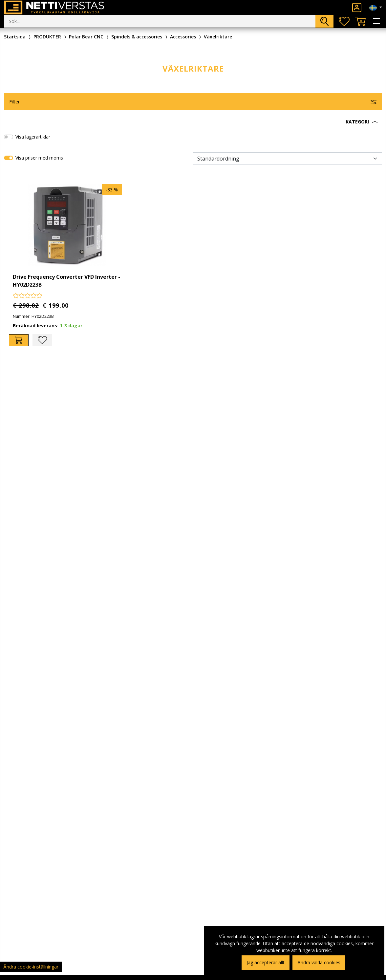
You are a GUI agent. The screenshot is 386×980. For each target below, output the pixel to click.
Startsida (15, 37)
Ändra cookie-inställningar (31, 967)
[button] (193, 122)
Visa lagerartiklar (33, 137)
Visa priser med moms (39, 158)
